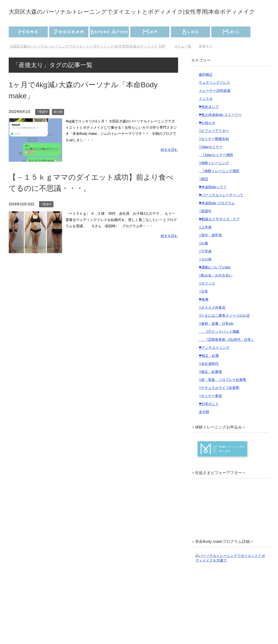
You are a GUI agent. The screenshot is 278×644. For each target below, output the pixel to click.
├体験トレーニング (214, 175)
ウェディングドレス (214, 95)
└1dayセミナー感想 (216, 167)
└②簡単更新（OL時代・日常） (227, 352)
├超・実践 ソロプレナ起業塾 (223, 392)
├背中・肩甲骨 (210, 247)
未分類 (58, 124)
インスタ (206, 111)
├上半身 (205, 239)
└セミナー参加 (210, 408)
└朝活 (203, 191)
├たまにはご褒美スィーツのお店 (224, 328)
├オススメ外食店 (212, 320)
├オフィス (207, 296)
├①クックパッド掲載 (219, 344)
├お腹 (203, 255)
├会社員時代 (209, 376)
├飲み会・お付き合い (216, 287)
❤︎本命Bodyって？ (213, 199)
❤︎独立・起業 (209, 368)
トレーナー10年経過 (215, 103)
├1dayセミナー (211, 159)
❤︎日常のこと (209, 416)
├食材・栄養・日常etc (216, 336)
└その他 (205, 271)
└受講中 (42, 124)
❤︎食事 (204, 312)
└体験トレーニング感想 (219, 183)
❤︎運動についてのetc (215, 279)
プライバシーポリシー (112, 623)
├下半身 (205, 263)
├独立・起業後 (210, 384)
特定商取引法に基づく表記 (165, 623)
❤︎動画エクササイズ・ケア (219, 231)
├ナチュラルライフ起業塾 (219, 400)
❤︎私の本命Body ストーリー (220, 127)
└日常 (203, 304)
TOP (87, 58)
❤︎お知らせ (207, 135)
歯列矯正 (206, 87)
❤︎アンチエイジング (214, 360)
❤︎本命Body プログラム (217, 215)
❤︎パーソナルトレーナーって (221, 207)
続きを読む (169, 162)
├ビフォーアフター (214, 143)
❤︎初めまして (209, 119)
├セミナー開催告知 (214, 151)
